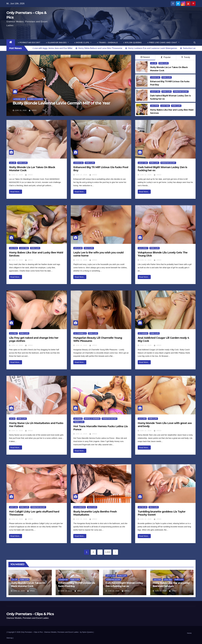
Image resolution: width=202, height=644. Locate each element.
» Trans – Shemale (107, 43)
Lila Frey (13, 333)
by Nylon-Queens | (87, 632)
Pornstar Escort (181, 92)
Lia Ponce (78, 419)
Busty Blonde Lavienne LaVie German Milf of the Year (62, 103)
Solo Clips (89, 248)
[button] (195, 42)
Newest (145, 57)
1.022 (108, 552)
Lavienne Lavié (19, 99)
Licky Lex (13, 507)
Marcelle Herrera (92, 419)
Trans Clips (79, 422)
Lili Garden (143, 333)
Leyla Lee (78, 248)
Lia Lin (12, 419)
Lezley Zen (155, 92)
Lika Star (155, 106)
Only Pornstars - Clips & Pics (30, 614)
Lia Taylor (143, 507)
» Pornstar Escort (29, 43)
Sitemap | (10, 638)
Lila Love (142, 419)
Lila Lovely (143, 248)
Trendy (186, 57)
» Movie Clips (83, 43)
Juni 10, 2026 (21, 110)
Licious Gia (155, 77)
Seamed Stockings (35, 99)
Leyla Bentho (80, 507)
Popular (166, 57)
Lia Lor (154, 63)
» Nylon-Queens (132, 43)
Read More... (16, 192)
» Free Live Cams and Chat (163, 43)
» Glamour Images (57, 43)
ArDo (33, 110)
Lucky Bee (165, 106)
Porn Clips (164, 63)
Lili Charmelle (80, 333)
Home (189, 633)
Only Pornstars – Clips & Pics (32, 632)
